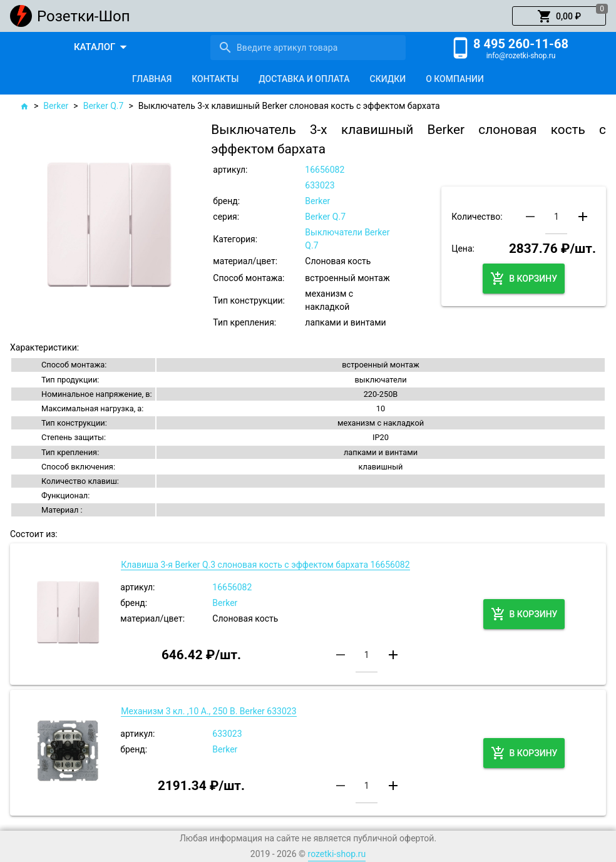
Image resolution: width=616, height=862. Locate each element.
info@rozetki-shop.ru (521, 56)
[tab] (152, 79)
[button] (559, 16)
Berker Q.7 (104, 106)
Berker (56, 106)
